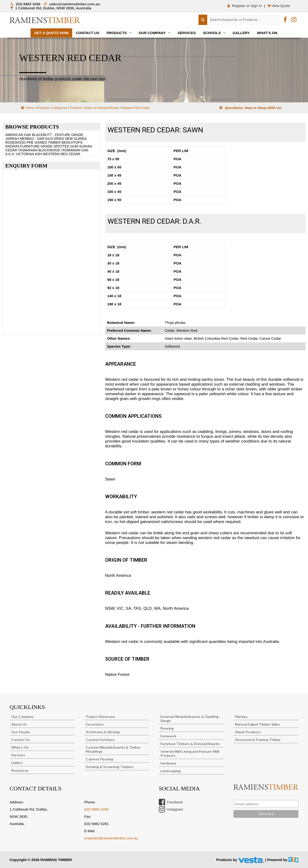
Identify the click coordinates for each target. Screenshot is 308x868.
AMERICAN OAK (18, 135)
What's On (20, 747)
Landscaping (171, 771)
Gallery (241, 33)
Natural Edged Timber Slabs (257, 724)
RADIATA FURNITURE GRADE (29, 146)
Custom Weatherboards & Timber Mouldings (113, 749)
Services (187, 33)
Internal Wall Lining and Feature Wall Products (190, 753)
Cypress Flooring (99, 759)
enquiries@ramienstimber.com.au (111, 838)
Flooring (167, 728)
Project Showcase (100, 717)
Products (117, 33)
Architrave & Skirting (103, 732)
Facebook (171, 802)
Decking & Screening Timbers (110, 767)
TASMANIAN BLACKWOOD (39, 150)
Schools (212, 33)
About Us (19, 724)
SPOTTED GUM (66, 146)
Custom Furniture (100, 740)
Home (27, 108)
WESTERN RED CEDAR (61, 154)
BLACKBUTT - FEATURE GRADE (58, 135)
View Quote (279, 6)
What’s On (267, 33)
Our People (21, 732)
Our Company (152, 33)
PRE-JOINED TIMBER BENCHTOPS (55, 142)
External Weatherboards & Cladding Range (190, 719)
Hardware (168, 763)
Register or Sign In (244, 6)
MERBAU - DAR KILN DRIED (42, 139)
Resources (20, 770)
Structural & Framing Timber (258, 740)
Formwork (168, 736)
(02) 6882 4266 (96, 809)
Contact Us (87, 33)
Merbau (241, 717)
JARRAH (12, 139)
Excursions (95, 724)
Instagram (171, 809)
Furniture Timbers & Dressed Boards (190, 744)
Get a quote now (51, 33)
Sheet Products (248, 732)
